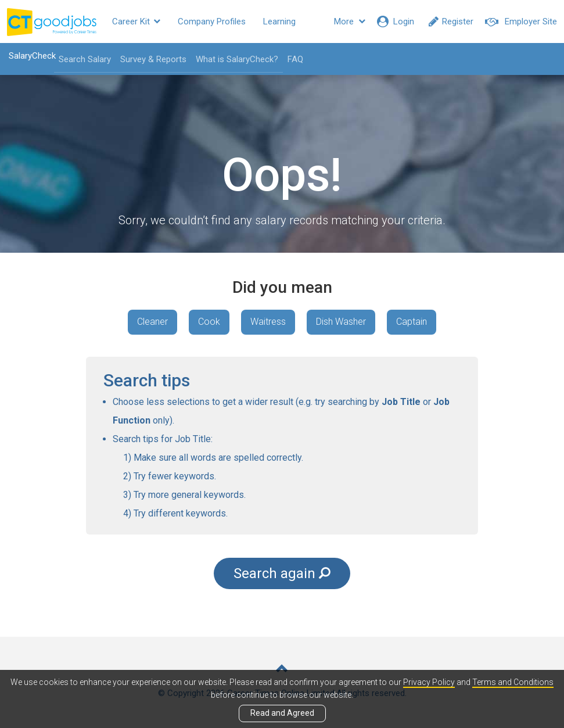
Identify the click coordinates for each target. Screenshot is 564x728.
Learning (279, 21)
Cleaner (152, 322)
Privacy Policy (429, 682)
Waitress (268, 322)
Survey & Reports (153, 59)
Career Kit (136, 21)
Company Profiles (212, 21)
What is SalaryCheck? (237, 59)
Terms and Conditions (513, 682)
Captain (412, 322)
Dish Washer (341, 322)
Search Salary (85, 59)
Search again (282, 573)
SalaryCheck (32, 56)
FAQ (295, 59)
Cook (209, 322)
